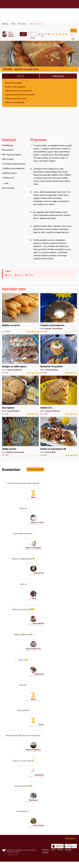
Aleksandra (39, 677)
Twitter (53, 856)
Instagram (68, 856)
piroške (31, 275)
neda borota (39, 575)
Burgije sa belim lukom (20, 354)
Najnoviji (21, 76)
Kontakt (17, 858)
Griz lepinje (20, 395)
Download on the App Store (58, 852)
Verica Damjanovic (33, 755)
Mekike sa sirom (20, 313)
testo (10, 275)
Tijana (33, 600)
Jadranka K (39, 780)
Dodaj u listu (74, 31)
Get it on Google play (71, 852)
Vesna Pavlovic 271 (33, 652)
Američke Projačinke (59, 354)
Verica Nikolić (11, 35)
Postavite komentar (35, 469)
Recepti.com (39, 4)
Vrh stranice (70, 845)
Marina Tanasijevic (33, 549)
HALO (16, 861)
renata (41, 729)
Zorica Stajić (38, 832)
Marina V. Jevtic (37, 523)
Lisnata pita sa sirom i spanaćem (19, 91)
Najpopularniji (58, 76)
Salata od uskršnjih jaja (15, 102)
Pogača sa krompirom (59, 313)
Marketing (10, 858)
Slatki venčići (20, 437)
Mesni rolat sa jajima (13, 83)
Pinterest (45, 859)
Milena (33, 703)
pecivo (20, 275)
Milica (33, 498)
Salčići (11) (59, 395)
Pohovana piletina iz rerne (16, 98)
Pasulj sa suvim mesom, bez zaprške (20, 95)
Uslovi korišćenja (30, 856)
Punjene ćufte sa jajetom (15, 87)
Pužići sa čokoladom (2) (59, 437)
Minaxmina (33, 806)
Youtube (60, 856)
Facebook (45, 856)
